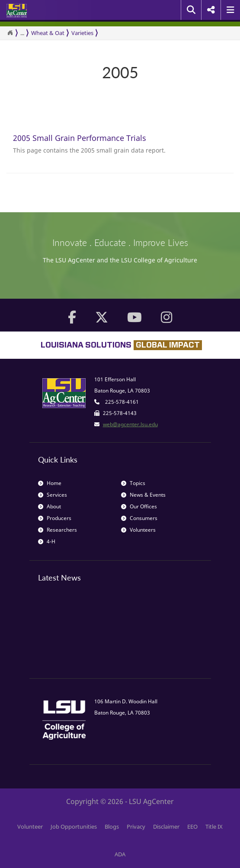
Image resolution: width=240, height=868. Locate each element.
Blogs (112, 827)
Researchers (58, 530)
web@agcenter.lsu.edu (130, 424)
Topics (133, 483)
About (50, 506)
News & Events (143, 495)
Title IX (214, 827)
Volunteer (30, 827)
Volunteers (138, 530)
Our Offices (139, 506)
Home (50, 483)
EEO (192, 827)
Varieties (82, 33)
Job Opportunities (74, 827)
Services (53, 495)
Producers (55, 518)
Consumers (139, 518)
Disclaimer (166, 827)
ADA (120, 854)
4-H (47, 541)
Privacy (136, 827)
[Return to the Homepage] (10, 33)
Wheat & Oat (48, 33)
